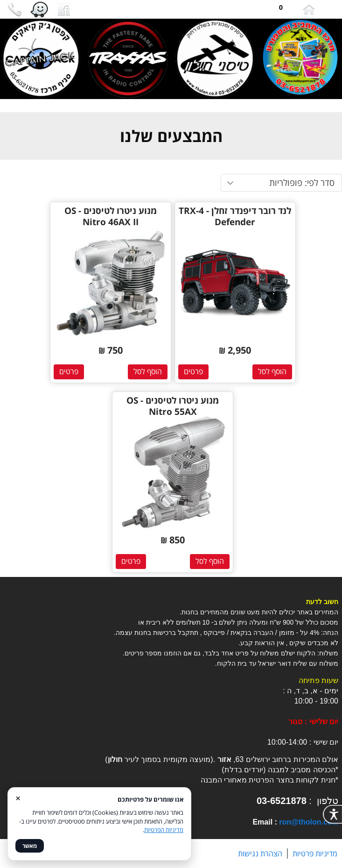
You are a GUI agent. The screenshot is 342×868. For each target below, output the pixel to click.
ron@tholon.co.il (309, 822)
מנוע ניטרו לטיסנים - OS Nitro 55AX (173, 406)
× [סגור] (18, 798)
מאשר (30, 846)
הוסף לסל (272, 371)
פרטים (193, 371)
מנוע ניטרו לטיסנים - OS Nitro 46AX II (111, 216)
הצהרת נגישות (260, 854)
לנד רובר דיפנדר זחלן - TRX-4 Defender (235, 216)
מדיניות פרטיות (315, 854)
